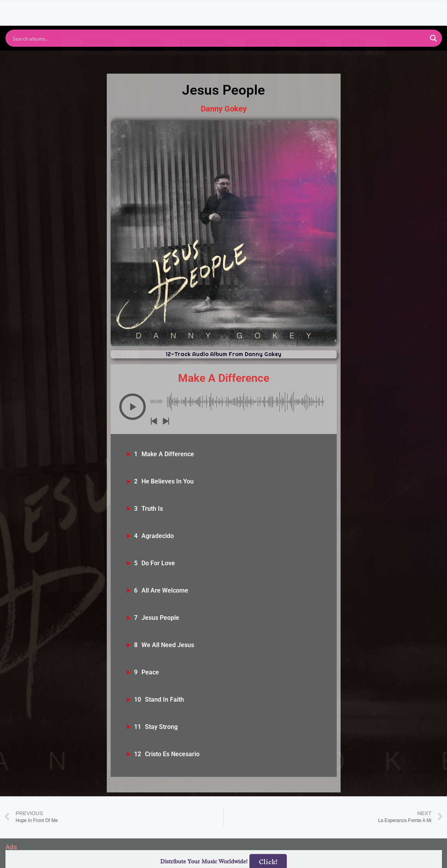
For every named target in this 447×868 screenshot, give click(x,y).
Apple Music (204, 60)
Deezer (309, 60)
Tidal (353, 60)
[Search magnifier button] (433, 38)
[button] (133, 407)
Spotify (98, 60)
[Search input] (219, 38)
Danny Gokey (224, 109)
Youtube (147, 60)
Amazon (261, 60)
